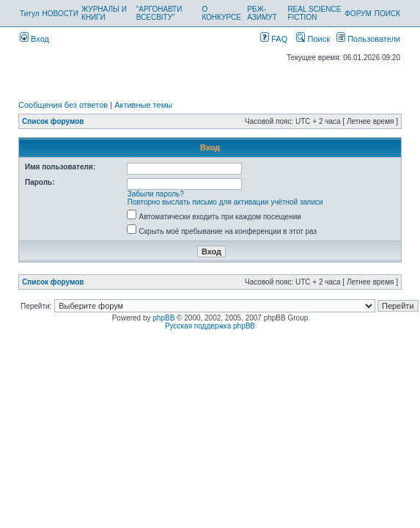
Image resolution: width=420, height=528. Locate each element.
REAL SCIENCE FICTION (314, 13)
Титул (30, 14)
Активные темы (143, 105)
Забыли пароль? (156, 194)
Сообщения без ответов (63, 105)
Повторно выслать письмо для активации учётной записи (225, 202)
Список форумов (53, 121)
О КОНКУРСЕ (221, 13)
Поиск (313, 39)
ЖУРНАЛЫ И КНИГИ (104, 13)
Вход (34, 39)
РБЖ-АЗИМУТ (262, 13)
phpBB (163, 318)
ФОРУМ (358, 14)
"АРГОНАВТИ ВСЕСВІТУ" (159, 13)
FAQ (274, 39)
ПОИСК (387, 14)
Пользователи (368, 39)
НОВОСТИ (60, 14)
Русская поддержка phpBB (210, 326)
